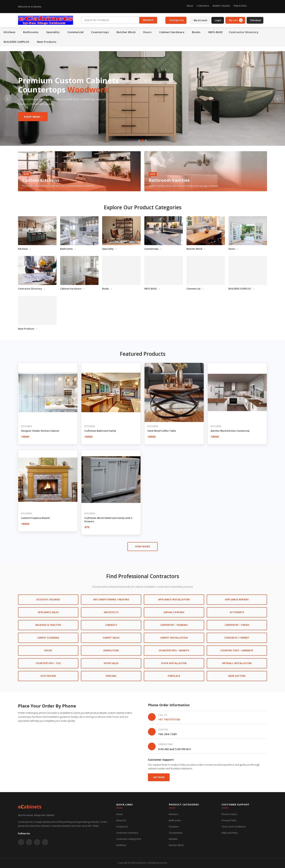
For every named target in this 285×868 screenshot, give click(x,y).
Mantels (173, 839)
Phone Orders (229, 814)
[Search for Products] (110, 20)
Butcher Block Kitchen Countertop (230, 431)
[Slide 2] (142, 140)
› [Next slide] (277, 98)
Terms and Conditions (234, 827)
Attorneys (237, 612)
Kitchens (174, 814)
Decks (48, 650)
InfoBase (121, 845)
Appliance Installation (174, 600)
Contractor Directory (127, 833)
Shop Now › (33, 117)
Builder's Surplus (221, 6)
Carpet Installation (174, 638)
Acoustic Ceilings (48, 600)
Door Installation (174, 663)
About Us (121, 820)
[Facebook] (259, 7)
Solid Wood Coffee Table (162, 431)
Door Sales (111, 663)
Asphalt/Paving (174, 612)
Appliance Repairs (237, 600)
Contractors (203, 6)
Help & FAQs (240, 6)
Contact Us (122, 827)
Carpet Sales (111, 638)
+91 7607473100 (169, 719)
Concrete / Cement (237, 638)
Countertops (176, 833)
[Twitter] (265, 7)
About (190, 6)
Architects (111, 612)
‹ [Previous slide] (8, 98)
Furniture (174, 827)
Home (119, 814)
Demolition (111, 650)
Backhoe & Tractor (48, 625)
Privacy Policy (229, 820)
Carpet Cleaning (48, 638)
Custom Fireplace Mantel (35, 518)
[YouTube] (37, 842)
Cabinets (111, 625)
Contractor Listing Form (129, 839)
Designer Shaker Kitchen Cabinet (40, 431)
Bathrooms (175, 820)
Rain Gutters (237, 676)
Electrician (48, 676)
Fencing (111, 676)
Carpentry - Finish (237, 625)
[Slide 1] (139, 140)
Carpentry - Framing (174, 625)
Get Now (159, 777)
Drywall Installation (237, 663)
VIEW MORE (142, 546)
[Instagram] (252, 7)
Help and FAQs (230, 833)
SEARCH (148, 20)
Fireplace (174, 676)
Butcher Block (176, 845)
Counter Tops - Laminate (237, 650)
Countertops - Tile (48, 663)
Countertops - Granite (174, 650)
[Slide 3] (146, 140)
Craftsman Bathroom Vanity (100, 431)
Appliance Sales (48, 612)
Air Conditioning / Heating (111, 600)
